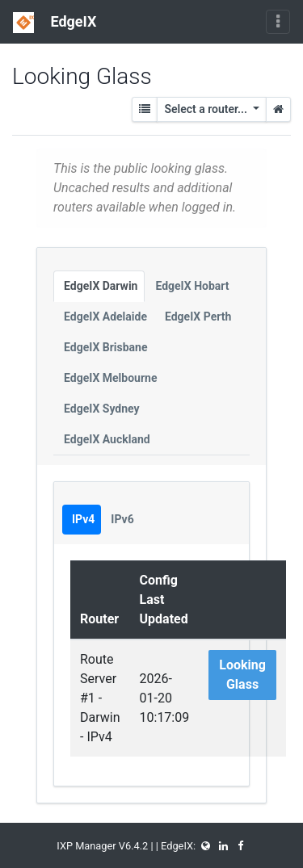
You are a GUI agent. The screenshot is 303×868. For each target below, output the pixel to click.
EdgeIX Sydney (102, 409)
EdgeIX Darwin (101, 286)
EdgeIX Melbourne (110, 378)
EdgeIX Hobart (192, 286)
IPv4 (83, 519)
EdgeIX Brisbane (106, 347)
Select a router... (207, 109)
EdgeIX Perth (198, 317)
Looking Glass (242, 675)
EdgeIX (55, 23)
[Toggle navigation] (278, 22)
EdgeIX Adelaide (105, 317)
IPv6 (122, 519)
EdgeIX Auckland (107, 439)
